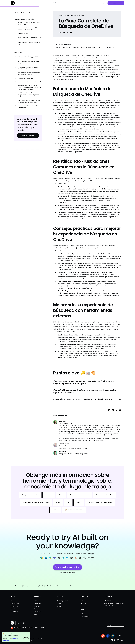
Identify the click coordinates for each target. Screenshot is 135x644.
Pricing (12, 601)
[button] (22, 3)
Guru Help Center (63, 601)
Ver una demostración (116, 3)
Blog (35, 614)
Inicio (12, 586)
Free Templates (85, 617)
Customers (37, 603)
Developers (37, 609)
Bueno (26, 637)
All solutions (14, 612)
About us (83, 603)
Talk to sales (108, 601)
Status (59, 603)
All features (14, 609)
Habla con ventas (28, 135)
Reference (37, 606)
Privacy (40, 638)
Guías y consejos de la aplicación (34, 586)
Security (60, 606)
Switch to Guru (85, 614)
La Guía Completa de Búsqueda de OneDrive (59, 586)
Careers (83, 601)
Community (38, 612)
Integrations (14, 606)
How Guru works (15, 603)
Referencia (18, 586)
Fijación (55, 3)
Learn (36, 601)
